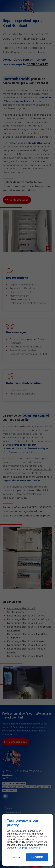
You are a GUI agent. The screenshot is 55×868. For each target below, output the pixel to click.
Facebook (33, 848)
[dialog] (27, 840)
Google (21, 848)
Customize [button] (16, 857)
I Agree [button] (37, 857)
